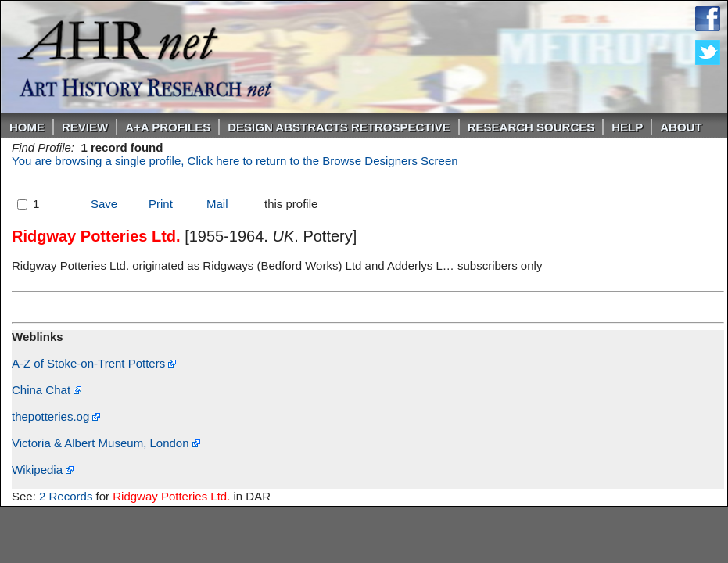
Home (27, 127)
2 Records (66, 496)
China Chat (47, 390)
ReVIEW (85, 127)
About (681, 127)
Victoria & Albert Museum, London (106, 443)
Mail (217, 204)
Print (161, 204)
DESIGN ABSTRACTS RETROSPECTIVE (339, 127)
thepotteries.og (56, 416)
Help (627, 127)
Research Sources (531, 127)
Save (104, 204)
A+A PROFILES (168, 127)
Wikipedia (43, 470)
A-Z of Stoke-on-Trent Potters (94, 363)
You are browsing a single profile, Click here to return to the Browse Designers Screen (235, 161)
